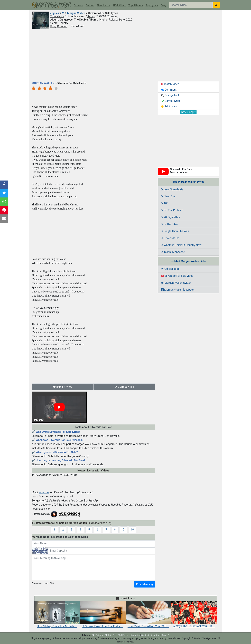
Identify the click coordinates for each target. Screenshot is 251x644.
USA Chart (119, 5)
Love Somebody (172, 189)
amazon (44, 492)
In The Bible (170, 224)
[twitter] (93, 635)
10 (132, 530)
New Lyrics (104, 5)
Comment (169, 90)
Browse (78, 5)
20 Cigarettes (171, 217)
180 (165, 203)
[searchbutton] (216, 5)
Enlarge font (170, 95)
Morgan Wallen (76, 13)
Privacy (100, 635)
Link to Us (135, 635)
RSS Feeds (123, 635)
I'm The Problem (172, 210)
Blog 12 (165, 635)
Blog (164, 5)
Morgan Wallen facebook (178, 290)
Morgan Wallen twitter (176, 283)
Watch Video (170, 84)
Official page (170, 269)
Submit (90, 5)
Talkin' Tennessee (173, 252)
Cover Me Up (170, 238)
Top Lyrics (152, 5)
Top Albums (136, 5)
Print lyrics (169, 106)
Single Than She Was (175, 231)
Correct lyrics (124, 387)
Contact (145, 635)
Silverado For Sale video (177, 276)
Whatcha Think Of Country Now (181, 245)
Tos (114, 635)
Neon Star (169, 196)
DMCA (108, 635)
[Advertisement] (126, 55)
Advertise (155, 635)
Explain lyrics (63, 387)
